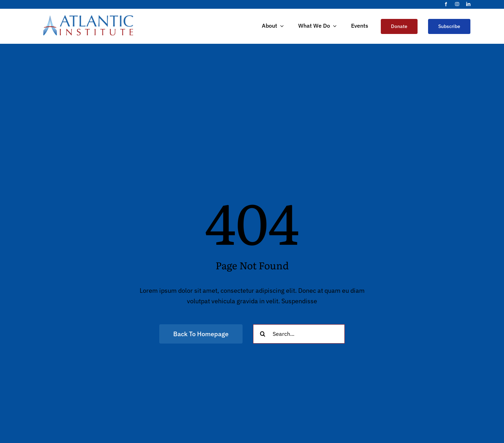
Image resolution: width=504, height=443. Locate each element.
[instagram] (457, 4)
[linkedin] (468, 4)
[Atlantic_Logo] (88, 17)
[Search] (263, 334)
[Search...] (299, 334)
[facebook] (446, 4)
